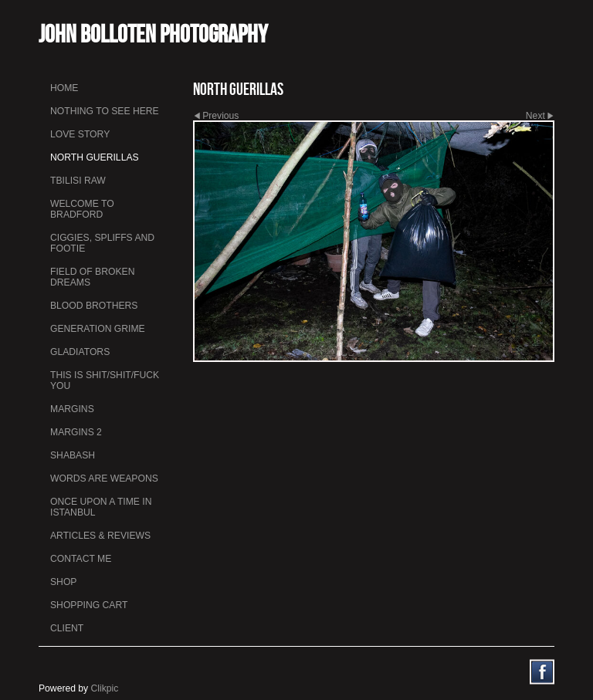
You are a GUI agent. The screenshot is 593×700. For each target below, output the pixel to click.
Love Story (80, 134)
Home (64, 88)
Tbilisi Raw (78, 181)
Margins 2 (76, 432)
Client (67, 628)
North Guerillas (95, 157)
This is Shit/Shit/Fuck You (105, 380)
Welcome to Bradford (82, 209)
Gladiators (80, 352)
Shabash (73, 455)
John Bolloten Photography (153, 34)
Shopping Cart (89, 605)
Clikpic (105, 688)
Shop (63, 582)
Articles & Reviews (100, 536)
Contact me (81, 559)
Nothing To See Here (105, 111)
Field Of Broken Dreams (92, 277)
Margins (72, 409)
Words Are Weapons (104, 479)
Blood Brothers (94, 306)
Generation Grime (98, 329)
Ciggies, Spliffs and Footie (102, 243)
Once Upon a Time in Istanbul (101, 507)
